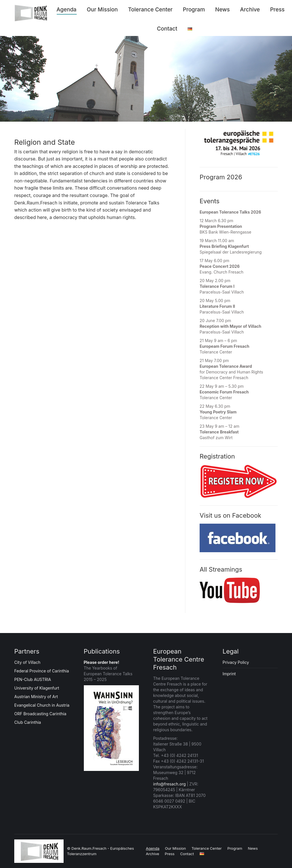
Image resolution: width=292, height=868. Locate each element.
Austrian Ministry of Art (36, 697)
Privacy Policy (236, 662)
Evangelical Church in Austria (42, 705)
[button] (13, 855)
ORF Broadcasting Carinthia (40, 714)
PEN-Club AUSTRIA (33, 679)
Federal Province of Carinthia (42, 671)
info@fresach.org (169, 784)
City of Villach (27, 662)
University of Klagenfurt (37, 688)
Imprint (229, 674)
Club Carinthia (28, 722)
